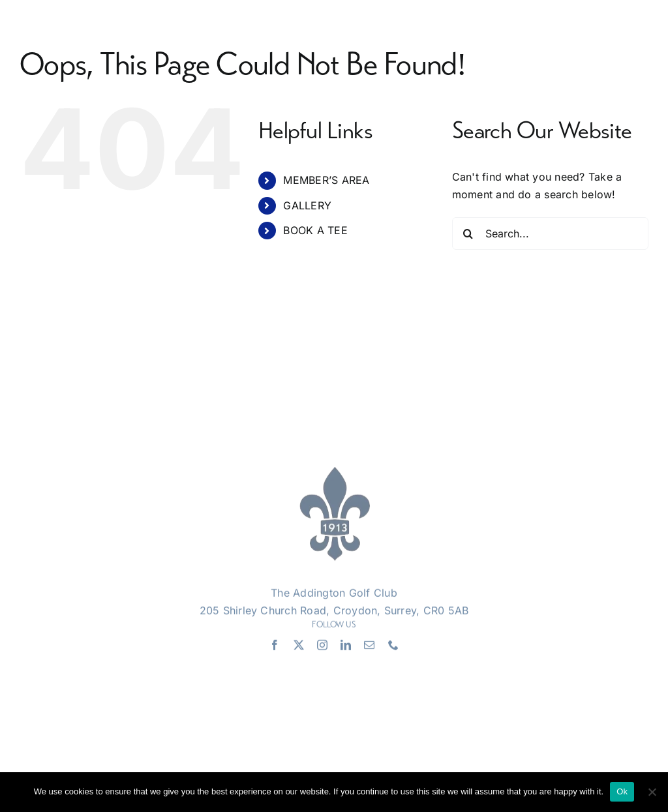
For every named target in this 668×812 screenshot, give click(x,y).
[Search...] (550, 233)
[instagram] (322, 647)
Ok (622, 791)
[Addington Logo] (334, 474)
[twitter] (299, 647)
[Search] (468, 233)
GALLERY (307, 205)
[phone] (393, 647)
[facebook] (275, 647)
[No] (652, 792)
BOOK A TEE (315, 230)
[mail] (369, 647)
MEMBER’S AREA (326, 180)
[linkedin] (346, 647)
